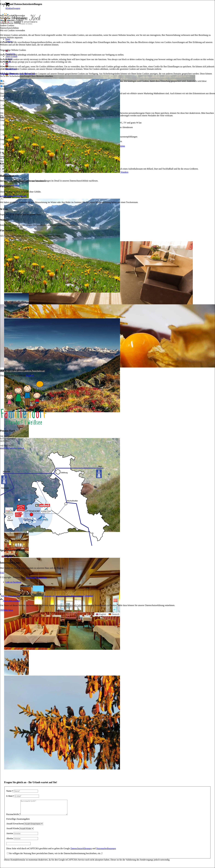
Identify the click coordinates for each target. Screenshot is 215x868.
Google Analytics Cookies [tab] (12, 21)
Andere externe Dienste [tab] (10, 23)
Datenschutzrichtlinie (9, 176)
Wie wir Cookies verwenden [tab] (12, 16)
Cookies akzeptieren (9, 196)
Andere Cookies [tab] (7, 25)
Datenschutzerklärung (10, 185)
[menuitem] (7, 557)
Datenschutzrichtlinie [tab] (9, 28)
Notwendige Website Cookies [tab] (13, 18)
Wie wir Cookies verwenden (12, 30)
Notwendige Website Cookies (13, 50)
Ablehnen (22, 196)
